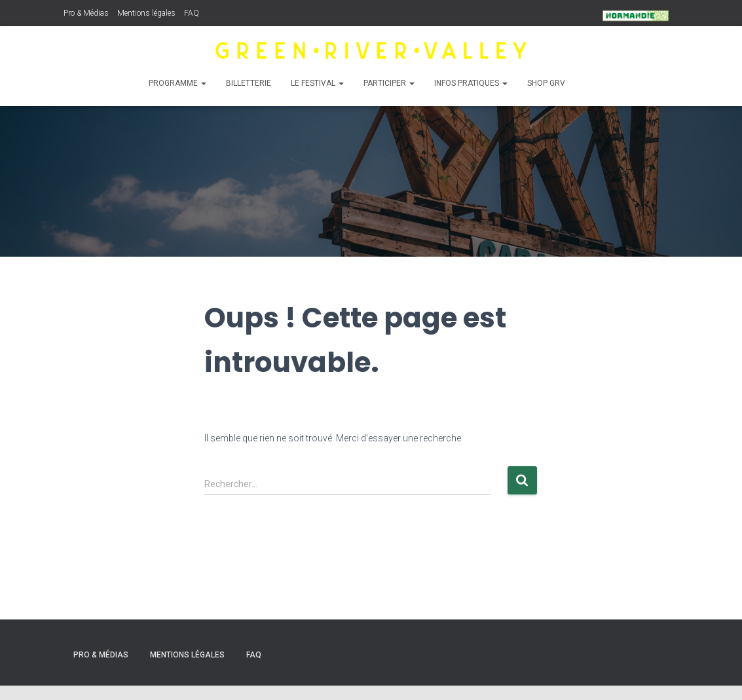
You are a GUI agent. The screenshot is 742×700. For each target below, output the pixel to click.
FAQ (192, 13)
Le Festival (317, 83)
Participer (388, 83)
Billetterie (248, 83)
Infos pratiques (470, 83)
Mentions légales (146, 13)
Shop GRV (546, 83)
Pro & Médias (86, 13)
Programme (177, 83)
